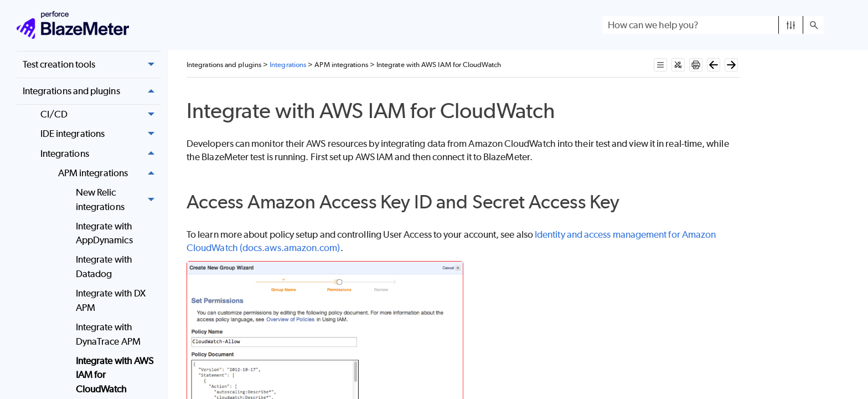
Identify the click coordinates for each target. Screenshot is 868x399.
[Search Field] (713, 25)
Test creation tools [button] (92, 65)
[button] (791, 25)
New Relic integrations (118, 200)
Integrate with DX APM (111, 300)
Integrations (100, 154)
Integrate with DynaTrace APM (108, 334)
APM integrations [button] (109, 173)
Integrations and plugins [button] (92, 91)
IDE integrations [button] (100, 134)
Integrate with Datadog (104, 267)
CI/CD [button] (100, 114)
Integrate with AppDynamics (104, 233)
